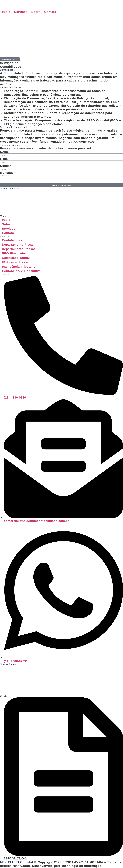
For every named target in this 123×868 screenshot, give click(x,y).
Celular (5, 166)
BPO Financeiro (14, 253)
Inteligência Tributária (19, 267)
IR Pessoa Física (15, 262)
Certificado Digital (16, 258)
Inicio (6, 12)
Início (6, 220)
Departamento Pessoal (19, 249)
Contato (50, 12)
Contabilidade (12, 240)
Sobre (36, 12)
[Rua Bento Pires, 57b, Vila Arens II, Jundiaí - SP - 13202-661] (61, 197)
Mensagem (8, 173)
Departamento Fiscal (18, 245)
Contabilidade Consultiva (21, 271)
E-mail (5, 159)
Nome (4, 152)
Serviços (21, 12)
